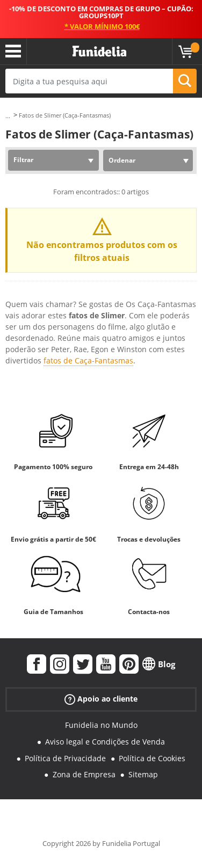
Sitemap (143, 774)
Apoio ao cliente (101, 699)
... (8, 116)
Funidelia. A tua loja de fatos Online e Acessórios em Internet (99, 52)
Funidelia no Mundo (101, 725)
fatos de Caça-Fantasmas (88, 360)
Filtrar (23, 160)
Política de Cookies (152, 758)
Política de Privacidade (65, 758)
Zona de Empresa (84, 774)
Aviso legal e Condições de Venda (105, 742)
